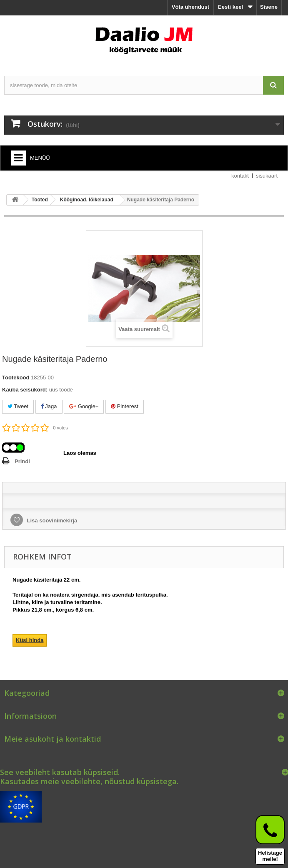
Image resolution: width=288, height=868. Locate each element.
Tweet (18, 406)
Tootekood (16, 378)
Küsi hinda (30, 640)
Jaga (49, 406)
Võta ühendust (190, 7)
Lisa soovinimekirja (51, 521)
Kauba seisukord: (25, 390)
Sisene (269, 7)
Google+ (84, 406)
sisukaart (267, 176)
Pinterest (125, 406)
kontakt (240, 176)
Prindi (22, 461)
